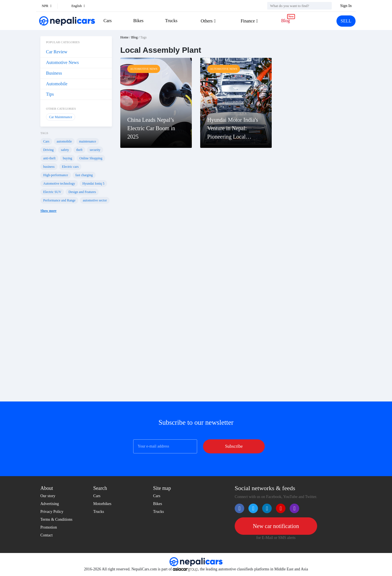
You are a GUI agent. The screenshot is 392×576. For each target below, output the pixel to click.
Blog (286, 21)
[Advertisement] (76, 311)
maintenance (88, 141)
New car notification (276, 526)
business (49, 167)
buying (67, 158)
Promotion (49, 527)
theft (79, 150)
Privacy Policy (52, 512)
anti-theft (49, 158)
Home (124, 37)
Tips (50, 94)
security (95, 150)
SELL (346, 21)
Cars (108, 21)
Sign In (346, 6)
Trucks (171, 21)
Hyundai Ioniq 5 (94, 183)
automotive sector (95, 200)
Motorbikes (102, 504)
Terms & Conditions (56, 519)
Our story (48, 496)
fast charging (84, 175)
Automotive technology (59, 183)
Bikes (138, 21)
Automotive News (62, 62)
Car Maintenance (61, 117)
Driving (48, 150)
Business (54, 73)
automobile (64, 141)
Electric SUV (52, 192)
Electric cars (70, 167)
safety (65, 150)
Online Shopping (91, 158)
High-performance (56, 175)
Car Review (57, 52)
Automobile (57, 84)
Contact (47, 535)
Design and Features (82, 192)
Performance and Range (59, 200)
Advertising (50, 504)
